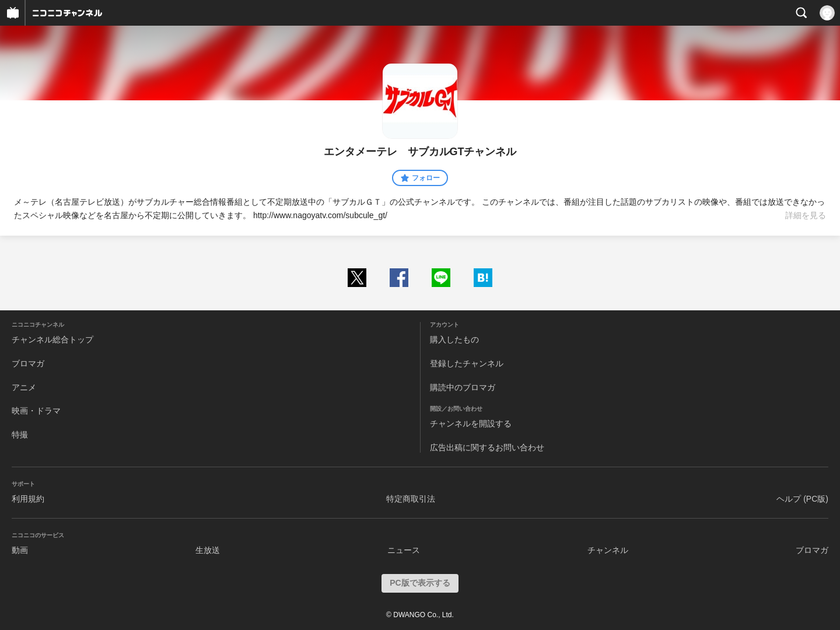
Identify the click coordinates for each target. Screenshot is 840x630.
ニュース (404, 550)
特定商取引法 (411, 499)
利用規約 (28, 499)
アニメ (24, 387)
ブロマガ (28, 363)
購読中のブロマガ (463, 387)
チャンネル (608, 550)
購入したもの (454, 339)
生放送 (208, 550)
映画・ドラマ (36, 411)
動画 (20, 550)
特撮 (20, 435)
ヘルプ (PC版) (802, 499)
